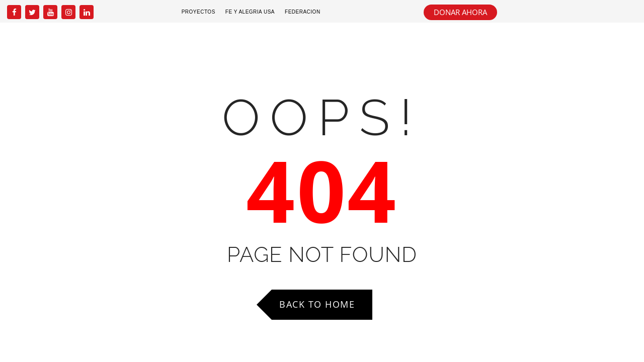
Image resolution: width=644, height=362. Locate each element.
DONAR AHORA (460, 12)
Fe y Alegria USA (250, 12)
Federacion (303, 12)
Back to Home (317, 304)
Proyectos (198, 12)
